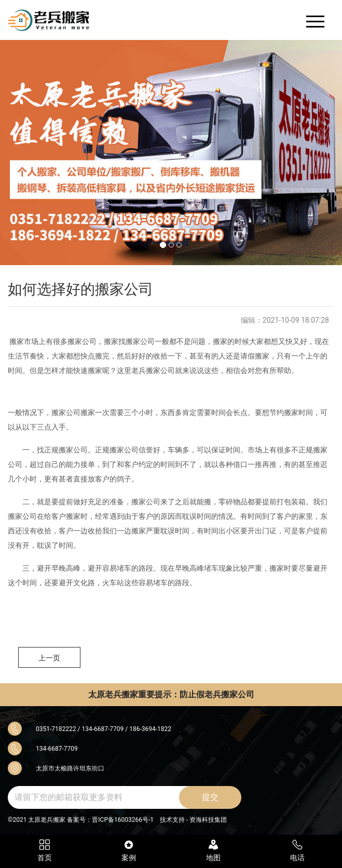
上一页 (49, 658)
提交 (210, 797)
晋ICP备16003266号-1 (123, 820)
